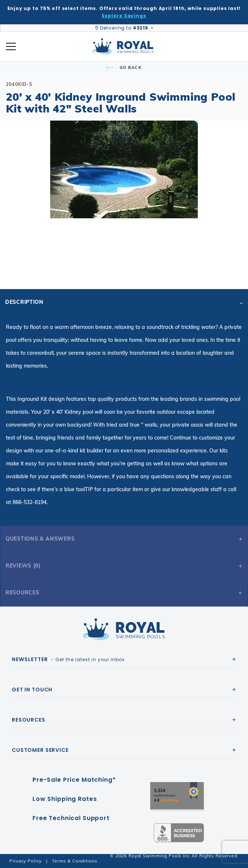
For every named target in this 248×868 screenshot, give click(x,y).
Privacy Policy (25, 861)
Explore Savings (124, 16)
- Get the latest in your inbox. (69, 659)
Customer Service (40, 750)
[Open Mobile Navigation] (11, 46)
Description (24, 302)
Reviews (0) (23, 566)
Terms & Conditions (75, 861)
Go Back (124, 67)
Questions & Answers (40, 539)
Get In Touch (32, 690)
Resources (22, 593)
